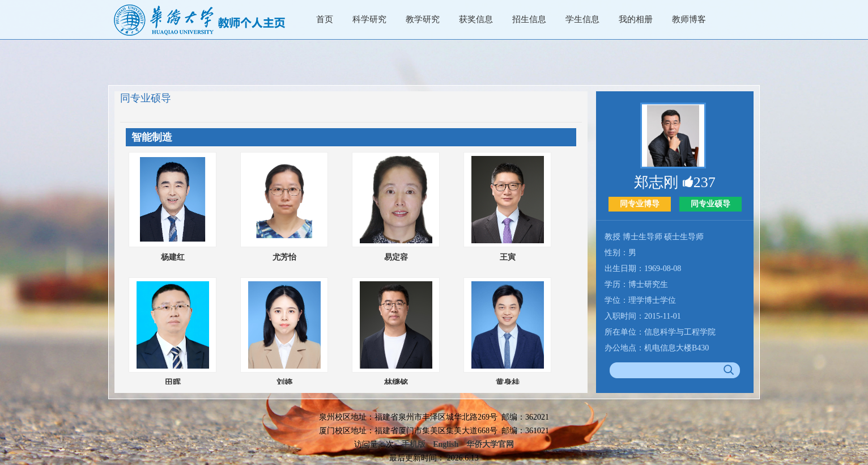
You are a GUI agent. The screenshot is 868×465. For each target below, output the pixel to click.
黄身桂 (508, 382)
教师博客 (689, 19)
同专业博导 (640, 204)
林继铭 (396, 382)
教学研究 (423, 19)
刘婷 (284, 382)
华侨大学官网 (490, 444)
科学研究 (369, 19)
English (446, 444)
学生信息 (582, 19)
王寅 (508, 257)
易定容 (396, 257)
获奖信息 (476, 19)
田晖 (173, 382)
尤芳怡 (284, 257)
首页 (325, 19)
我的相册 (636, 19)
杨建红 (173, 257)
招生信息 (529, 19)
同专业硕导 (710, 204)
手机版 (414, 444)
